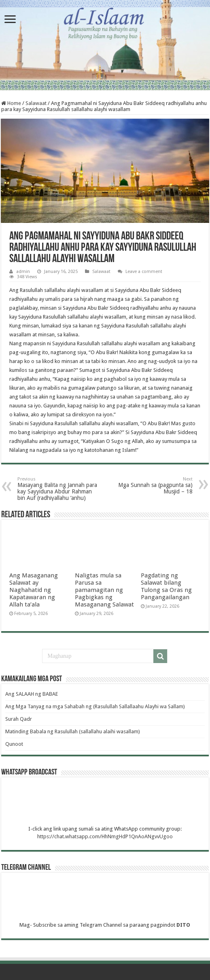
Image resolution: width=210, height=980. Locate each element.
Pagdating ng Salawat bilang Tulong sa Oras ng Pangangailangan (166, 586)
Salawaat (36, 103)
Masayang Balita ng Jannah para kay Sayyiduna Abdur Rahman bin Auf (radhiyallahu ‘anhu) (59, 489)
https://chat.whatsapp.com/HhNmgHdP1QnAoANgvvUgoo (105, 836)
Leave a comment (144, 272)
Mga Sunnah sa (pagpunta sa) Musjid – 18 (151, 486)
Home (11, 103)
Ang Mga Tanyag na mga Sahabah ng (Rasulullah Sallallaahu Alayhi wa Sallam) (95, 706)
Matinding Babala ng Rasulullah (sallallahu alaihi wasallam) (73, 731)
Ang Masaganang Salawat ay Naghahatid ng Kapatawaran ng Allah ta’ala (34, 590)
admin (23, 272)
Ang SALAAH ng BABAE (32, 694)
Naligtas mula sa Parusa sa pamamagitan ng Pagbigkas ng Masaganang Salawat (104, 590)
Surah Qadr (19, 719)
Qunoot (15, 744)
